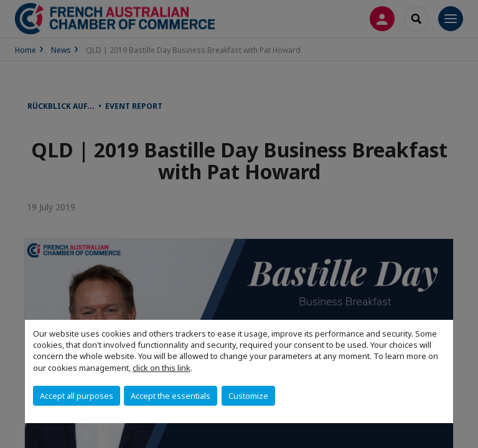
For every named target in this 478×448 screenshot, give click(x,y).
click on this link (162, 368)
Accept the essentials (171, 396)
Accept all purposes (77, 396)
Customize (248, 396)
